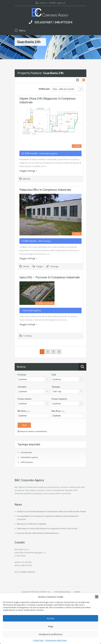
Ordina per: (44, 89)
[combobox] (67, 89)
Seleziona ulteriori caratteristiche (32, 431)
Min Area (24, 411)
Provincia (22, 375)
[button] (97, 597)
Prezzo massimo (59, 399)
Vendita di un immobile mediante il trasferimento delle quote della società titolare (51, 512)
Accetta (50, 618)
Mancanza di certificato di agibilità (31, 524)
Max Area (58, 411)
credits (77, 592)
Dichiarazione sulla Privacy (56, 640)
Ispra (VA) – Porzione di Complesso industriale (50, 277)
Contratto (22, 387)
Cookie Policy (38, 640)
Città (54, 375)
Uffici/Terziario (27, 462)
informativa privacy (62, 592)
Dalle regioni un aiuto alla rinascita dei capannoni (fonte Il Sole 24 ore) (47, 529)
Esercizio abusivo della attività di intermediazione (38, 533)
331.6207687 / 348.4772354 (53, 22)
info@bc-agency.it (57, 3)
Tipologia (56, 387)
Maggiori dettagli (28, 171)
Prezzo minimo (25, 399)
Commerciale (26, 452)
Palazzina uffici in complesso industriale (45, 190)
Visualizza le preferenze (50, 634)
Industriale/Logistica (29, 457)
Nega (51, 626)
